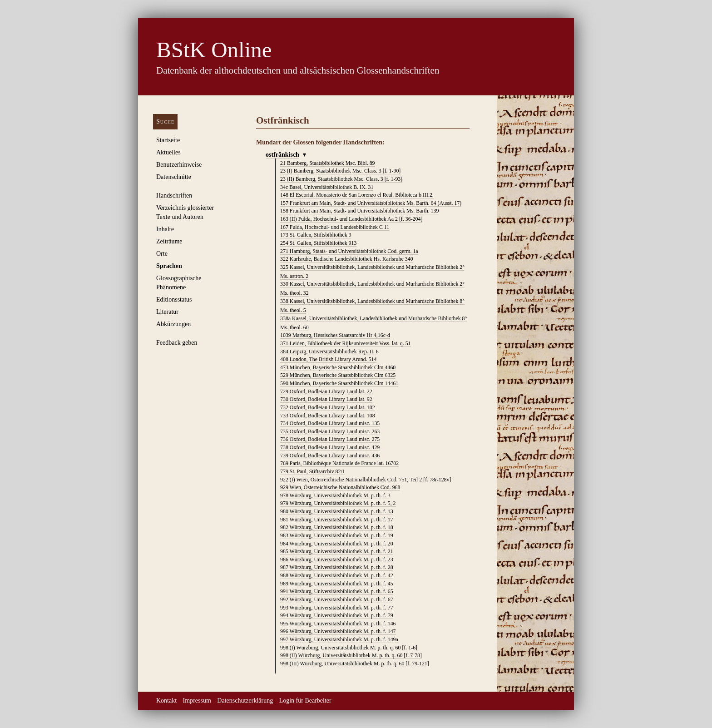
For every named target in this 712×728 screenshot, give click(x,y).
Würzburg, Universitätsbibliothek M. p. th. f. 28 (337, 567)
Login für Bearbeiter (305, 701)
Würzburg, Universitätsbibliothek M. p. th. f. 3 (335, 495)
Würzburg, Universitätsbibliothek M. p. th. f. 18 (337, 527)
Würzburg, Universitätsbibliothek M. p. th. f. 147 (338, 631)
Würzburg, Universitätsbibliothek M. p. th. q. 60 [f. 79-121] (355, 664)
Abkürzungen (173, 324)
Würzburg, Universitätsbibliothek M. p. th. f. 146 (338, 624)
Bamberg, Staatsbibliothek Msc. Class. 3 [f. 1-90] (340, 171)
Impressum (197, 701)
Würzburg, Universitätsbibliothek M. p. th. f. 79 (337, 615)
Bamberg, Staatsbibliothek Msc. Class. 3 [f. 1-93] (341, 179)
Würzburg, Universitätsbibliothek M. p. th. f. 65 (337, 591)
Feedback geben (177, 343)
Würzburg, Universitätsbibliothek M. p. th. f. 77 (337, 608)
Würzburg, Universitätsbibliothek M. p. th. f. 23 (337, 560)
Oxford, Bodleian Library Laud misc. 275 (330, 439)
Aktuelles (168, 152)
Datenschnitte (174, 177)
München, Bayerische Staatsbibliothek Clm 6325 (338, 375)
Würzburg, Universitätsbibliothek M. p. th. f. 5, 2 (338, 503)
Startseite (168, 140)
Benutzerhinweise (179, 165)
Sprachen (169, 266)
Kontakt (166, 701)
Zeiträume (169, 241)
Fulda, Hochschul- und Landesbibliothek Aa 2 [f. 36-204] (351, 219)
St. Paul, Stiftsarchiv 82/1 (313, 471)
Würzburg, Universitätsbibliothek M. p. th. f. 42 (337, 575)
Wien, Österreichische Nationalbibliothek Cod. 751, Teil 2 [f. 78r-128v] (366, 480)
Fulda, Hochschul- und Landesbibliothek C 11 (335, 227)
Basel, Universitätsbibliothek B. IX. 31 (327, 187)
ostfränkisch (282, 155)
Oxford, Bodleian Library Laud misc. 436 (330, 456)
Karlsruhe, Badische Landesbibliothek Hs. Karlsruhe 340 (347, 259)
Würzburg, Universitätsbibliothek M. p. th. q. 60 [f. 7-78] (351, 655)
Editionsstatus (174, 300)
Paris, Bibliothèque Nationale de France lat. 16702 (339, 463)
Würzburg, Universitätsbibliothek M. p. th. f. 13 (337, 511)
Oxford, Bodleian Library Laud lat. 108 (328, 416)
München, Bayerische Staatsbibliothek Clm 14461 (339, 383)
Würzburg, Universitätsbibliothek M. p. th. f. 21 (337, 551)
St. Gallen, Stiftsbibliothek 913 (318, 243)
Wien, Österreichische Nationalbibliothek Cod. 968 (340, 487)
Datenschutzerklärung (245, 701)
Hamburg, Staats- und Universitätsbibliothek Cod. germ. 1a (349, 251)
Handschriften (174, 196)
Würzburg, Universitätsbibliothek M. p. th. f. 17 (337, 520)
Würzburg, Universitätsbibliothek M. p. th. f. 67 (337, 599)
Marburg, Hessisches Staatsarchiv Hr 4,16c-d (335, 335)
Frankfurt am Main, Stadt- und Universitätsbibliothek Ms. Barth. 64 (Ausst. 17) (371, 203)
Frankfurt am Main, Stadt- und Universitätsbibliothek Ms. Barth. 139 (359, 211)
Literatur (167, 312)
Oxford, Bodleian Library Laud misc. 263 (330, 431)
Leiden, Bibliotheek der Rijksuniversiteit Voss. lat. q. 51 (346, 343)
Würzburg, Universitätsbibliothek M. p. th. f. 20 (337, 544)
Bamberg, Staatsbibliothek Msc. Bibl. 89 (328, 163)
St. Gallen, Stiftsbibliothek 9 (316, 235)
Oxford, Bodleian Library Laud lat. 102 (328, 407)
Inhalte (165, 229)
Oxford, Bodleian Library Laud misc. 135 (330, 423)
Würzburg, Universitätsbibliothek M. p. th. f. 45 (337, 584)
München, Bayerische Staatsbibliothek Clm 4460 (338, 367)
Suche (165, 121)
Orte (162, 254)
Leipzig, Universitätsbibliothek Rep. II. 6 (329, 352)
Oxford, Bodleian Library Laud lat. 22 (326, 391)
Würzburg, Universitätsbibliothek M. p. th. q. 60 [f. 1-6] (349, 648)
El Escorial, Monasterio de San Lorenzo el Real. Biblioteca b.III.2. (357, 195)
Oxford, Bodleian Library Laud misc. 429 (330, 447)
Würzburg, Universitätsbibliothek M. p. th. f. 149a (339, 639)
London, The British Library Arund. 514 (328, 359)
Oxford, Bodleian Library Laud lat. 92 (326, 399)
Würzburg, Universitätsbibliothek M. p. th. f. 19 (337, 535)
